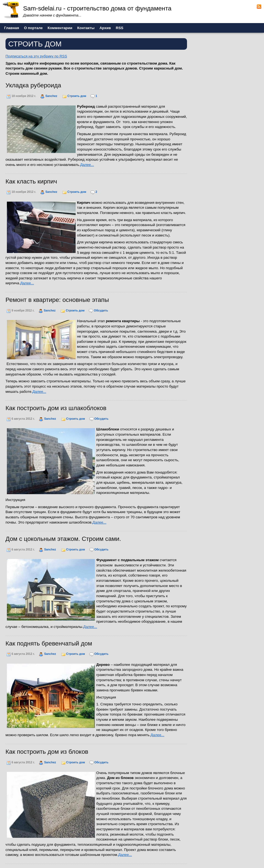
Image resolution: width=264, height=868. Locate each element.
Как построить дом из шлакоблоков (56, 408)
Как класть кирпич (31, 181)
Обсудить (101, 310)
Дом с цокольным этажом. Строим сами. (63, 539)
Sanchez (51, 96)
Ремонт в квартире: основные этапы (57, 300)
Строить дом (77, 96)
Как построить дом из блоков (47, 752)
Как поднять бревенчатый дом (49, 643)
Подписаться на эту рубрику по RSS (36, 56)
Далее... (87, 165)
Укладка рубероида (33, 85)
